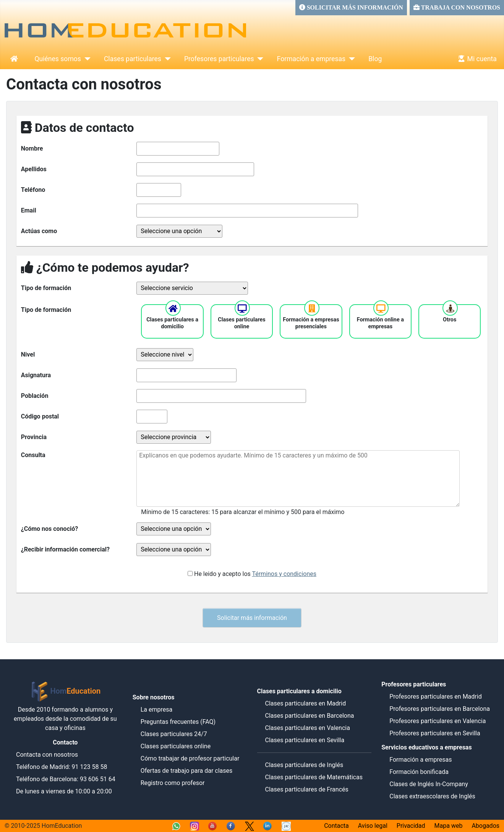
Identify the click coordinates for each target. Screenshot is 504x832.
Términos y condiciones (284, 574)
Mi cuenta (476, 59)
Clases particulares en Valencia (307, 728)
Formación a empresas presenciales (311, 323)
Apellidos (34, 169)
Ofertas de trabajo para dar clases (187, 771)
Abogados (485, 826)
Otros (450, 320)
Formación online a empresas (380, 323)
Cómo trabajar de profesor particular (190, 758)
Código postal (40, 416)
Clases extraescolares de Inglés (432, 796)
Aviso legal (373, 826)
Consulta (33, 455)
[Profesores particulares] (259, 59)
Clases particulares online (242, 323)
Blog (375, 59)
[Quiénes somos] (86, 59)
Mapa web (449, 826)
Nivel (28, 354)
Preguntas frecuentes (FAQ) (178, 722)
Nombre (32, 148)
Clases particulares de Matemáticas (314, 777)
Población (35, 396)
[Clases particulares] (166, 59)
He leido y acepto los (255, 574)
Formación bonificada (419, 772)
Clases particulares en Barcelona (309, 716)
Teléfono (33, 190)
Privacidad (411, 826)
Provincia (34, 437)
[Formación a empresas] (350, 59)
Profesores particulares (219, 59)
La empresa (157, 710)
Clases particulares (133, 59)
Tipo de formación (46, 288)
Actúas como (39, 231)
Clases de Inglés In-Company (429, 784)
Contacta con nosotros (47, 755)
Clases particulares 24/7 (174, 734)
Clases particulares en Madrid (305, 703)
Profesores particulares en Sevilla (435, 733)
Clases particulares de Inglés (304, 765)
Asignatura (36, 375)
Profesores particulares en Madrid (435, 697)
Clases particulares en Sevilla (305, 740)
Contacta (336, 826)
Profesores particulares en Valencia (438, 721)
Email (29, 210)
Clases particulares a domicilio (172, 323)
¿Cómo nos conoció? (49, 529)
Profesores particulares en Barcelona (440, 709)
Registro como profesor (173, 783)
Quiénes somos (58, 59)
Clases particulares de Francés (306, 789)
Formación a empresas (311, 59)
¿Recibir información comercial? (65, 549)
